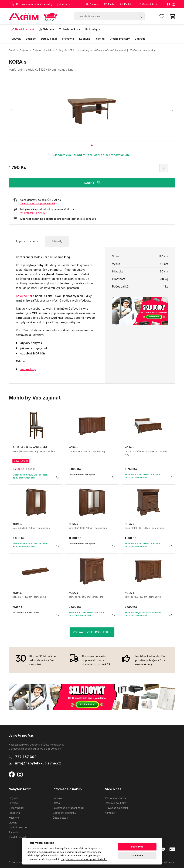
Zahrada (140, 39)
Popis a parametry (27, 241)
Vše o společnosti (115, 798)
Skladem (46, 29)
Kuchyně (85, 39)
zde (63, 859)
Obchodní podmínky (64, 813)
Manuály (57, 241)
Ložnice (31, 39)
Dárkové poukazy (115, 803)
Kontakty (127, 4)
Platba (110, 4)
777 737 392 (26, 757)
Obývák (16, 39)
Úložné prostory (120, 39)
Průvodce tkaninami (116, 808)
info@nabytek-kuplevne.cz (38, 763)
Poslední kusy (69, 29)
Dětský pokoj (49, 39)
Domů (12, 50)
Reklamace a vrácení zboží (68, 808)
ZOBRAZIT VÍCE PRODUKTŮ (92, 632)
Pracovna (68, 39)
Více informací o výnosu (34, 213)
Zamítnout (137, 855)
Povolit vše (137, 847)
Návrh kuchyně (23, 29)
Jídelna (100, 39)
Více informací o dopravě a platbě (38, 203)
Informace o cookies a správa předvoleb (86, 859)
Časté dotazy (148, 4)
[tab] (92, 145)
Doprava (93, 4)
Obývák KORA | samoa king (74, 50)
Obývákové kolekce (44, 50)
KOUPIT (92, 183)
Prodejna (93, 29)
